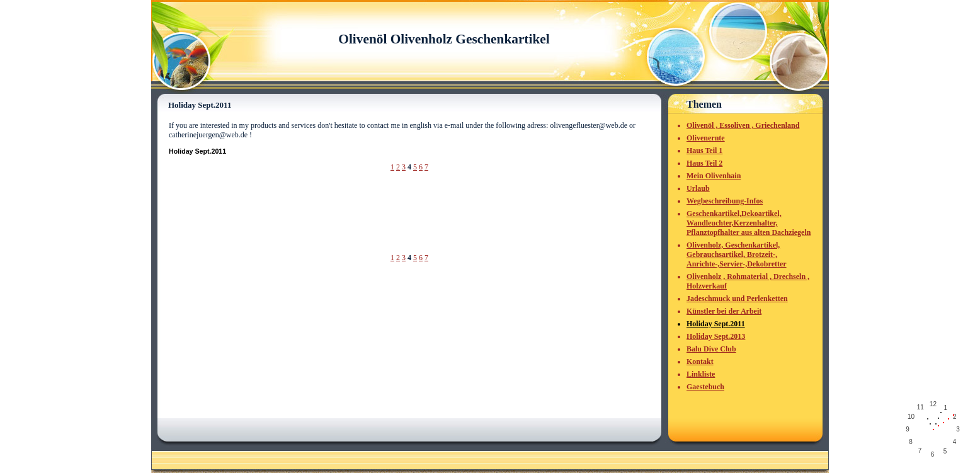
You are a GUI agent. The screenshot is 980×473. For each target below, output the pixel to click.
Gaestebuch (705, 387)
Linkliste (701, 374)
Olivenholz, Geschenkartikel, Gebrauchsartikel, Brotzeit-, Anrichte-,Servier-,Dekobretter (737, 254)
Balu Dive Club (711, 349)
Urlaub (698, 188)
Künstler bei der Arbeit (724, 311)
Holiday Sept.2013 (716, 336)
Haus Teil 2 (704, 163)
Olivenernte (706, 138)
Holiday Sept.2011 (716, 324)
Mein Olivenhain (714, 176)
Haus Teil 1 (704, 151)
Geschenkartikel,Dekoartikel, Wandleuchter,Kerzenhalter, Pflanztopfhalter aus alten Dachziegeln (749, 223)
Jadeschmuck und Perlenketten (737, 299)
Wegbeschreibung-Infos (725, 201)
